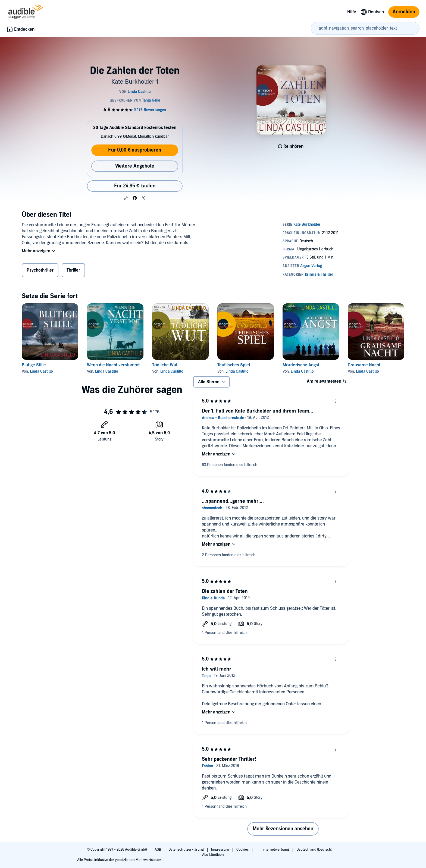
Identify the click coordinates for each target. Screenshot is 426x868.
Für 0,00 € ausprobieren (135, 150)
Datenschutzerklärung (187, 850)
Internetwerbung (276, 850)
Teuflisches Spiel (234, 365)
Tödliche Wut (165, 365)
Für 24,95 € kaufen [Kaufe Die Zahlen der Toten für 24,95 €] (135, 186)
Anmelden (404, 12)
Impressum (220, 850)
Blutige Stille (34, 365)
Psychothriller (40, 270)
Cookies (243, 850)
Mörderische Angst (301, 365)
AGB (158, 850)
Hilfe (352, 12)
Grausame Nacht (364, 365)
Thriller (73, 270)
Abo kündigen (213, 855)
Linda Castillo (41, 371)
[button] (126, 198)
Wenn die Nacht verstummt (113, 365)
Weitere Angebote (135, 166)
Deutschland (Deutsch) (315, 850)
